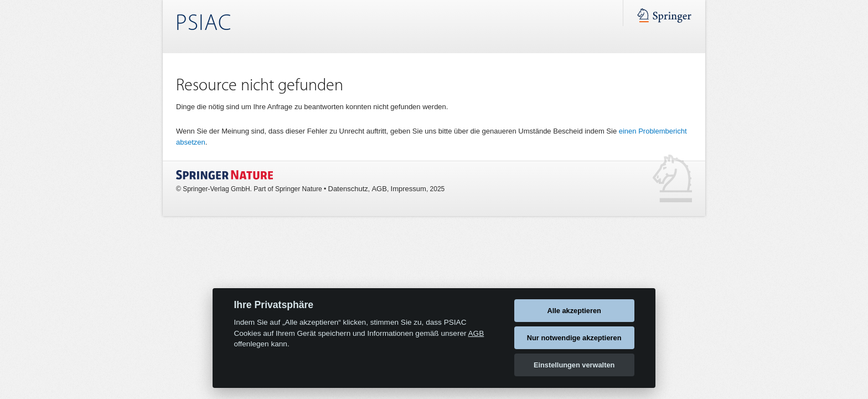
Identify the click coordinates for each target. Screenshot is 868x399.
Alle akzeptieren (574, 311)
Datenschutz (348, 189)
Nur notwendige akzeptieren (574, 338)
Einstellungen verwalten (574, 365)
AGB (379, 189)
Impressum (409, 189)
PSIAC (203, 24)
